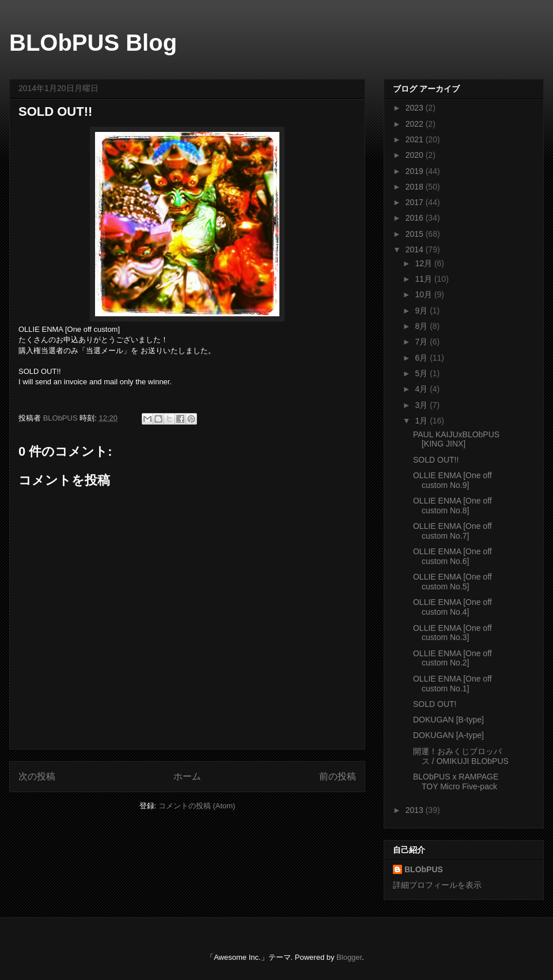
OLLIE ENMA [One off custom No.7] (452, 531)
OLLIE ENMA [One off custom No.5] (452, 582)
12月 (424, 263)
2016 (416, 218)
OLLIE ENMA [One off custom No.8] (452, 506)
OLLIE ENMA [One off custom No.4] (452, 607)
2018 (416, 187)
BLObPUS (424, 869)
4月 (422, 389)
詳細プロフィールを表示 (437, 885)
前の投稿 (338, 776)
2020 (416, 155)
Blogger (349, 957)
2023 (416, 108)
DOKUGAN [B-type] (448, 720)
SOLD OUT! (435, 704)
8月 (422, 326)
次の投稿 (37, 776)
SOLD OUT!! (436, 460)
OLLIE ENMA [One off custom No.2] (452, 658)
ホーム (187, 776)
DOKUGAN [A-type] (448, 735)
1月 (422, 421)
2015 (416, 234)
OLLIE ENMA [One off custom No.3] (452, 633)
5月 (422, 373)
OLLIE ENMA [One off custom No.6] (452, 556)
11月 (424, 279)
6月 (422, 358)
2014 (416, 249)
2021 (416, 139)
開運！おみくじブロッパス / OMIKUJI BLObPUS (461, 756)
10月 (424, 294)
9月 (422, 311)
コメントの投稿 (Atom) (197, 806)
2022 (416, 124)
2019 (416, 171)
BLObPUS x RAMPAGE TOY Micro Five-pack (456, 782)
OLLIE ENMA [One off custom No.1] (452, 684)
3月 (422, 405)
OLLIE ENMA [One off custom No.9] (452, 480)
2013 (416, 810)
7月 (422, 342)
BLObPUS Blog (93, 43)
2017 (416, 202)
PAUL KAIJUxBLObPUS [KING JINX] (456, 439)
